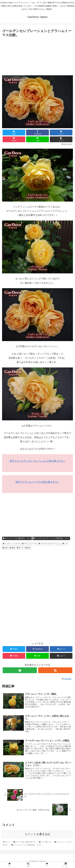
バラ (65, 544)
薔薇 (12, 548)
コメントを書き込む (38, 834)
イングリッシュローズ (11, 544)
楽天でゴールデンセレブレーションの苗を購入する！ (37, 461)
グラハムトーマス (29, 544)
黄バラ (20, 548)
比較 (5, 548)
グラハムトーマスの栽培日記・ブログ (17, 538)
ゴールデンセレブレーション (50, 544)
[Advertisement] (37, 57)
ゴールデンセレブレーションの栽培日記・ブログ (51, 538)
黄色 (28, 548)
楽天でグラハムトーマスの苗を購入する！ (37, 482)
